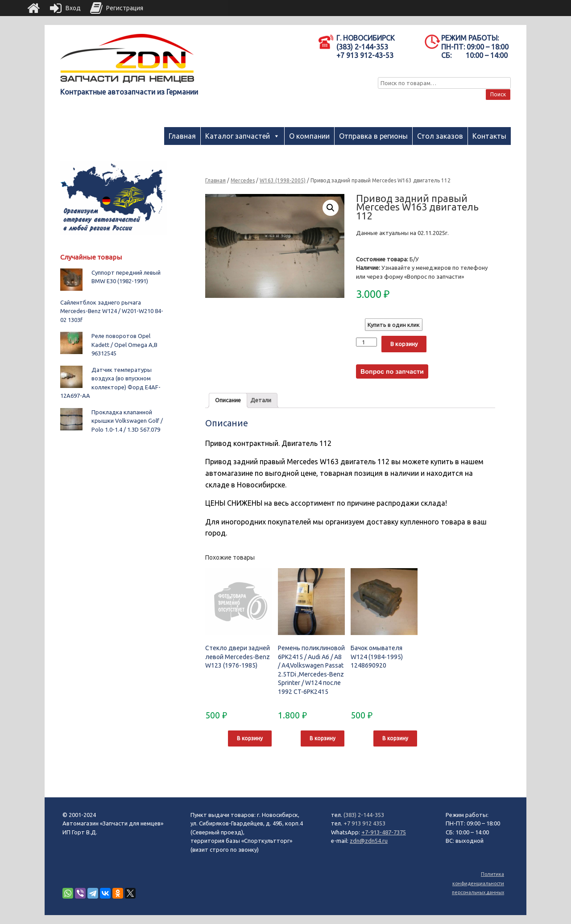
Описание (228, 400)
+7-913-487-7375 (384, 832)
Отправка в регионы (373, 136)
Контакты (489, 136)
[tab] (228, 401)
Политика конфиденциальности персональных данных (478, 883)
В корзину (404, 344)
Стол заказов (440, 136)
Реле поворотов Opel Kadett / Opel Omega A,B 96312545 (124, 344)
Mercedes (243, 180)
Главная (182, 136)
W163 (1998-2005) (283, 180)
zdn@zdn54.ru (369, 841)
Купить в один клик (394, 325)
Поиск (498, 94)
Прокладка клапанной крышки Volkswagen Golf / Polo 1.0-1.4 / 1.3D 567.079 (127, 421)
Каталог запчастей (238, 136)
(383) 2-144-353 (364, 815)
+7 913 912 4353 (364, 823)
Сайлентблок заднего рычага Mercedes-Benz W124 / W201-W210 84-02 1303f (112, 311)
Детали (261, 400)
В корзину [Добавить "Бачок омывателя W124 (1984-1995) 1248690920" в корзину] (395, 738)
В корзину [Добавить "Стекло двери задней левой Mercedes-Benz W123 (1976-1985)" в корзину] (250, 738)
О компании (309, 136)
